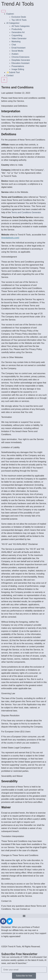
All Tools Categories (21, 26)
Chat (14, 45)
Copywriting (17, 35)
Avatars (15, 54)
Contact (10, 75)
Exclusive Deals (19, 17)
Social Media (17, 51)
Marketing (16, 42)
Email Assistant (18, 48)
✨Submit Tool (13, 72)
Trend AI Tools (17, 4)
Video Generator (19, 38)
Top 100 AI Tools (19, 20)
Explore (10, 14)
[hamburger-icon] (3, 11)
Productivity (17, 29)
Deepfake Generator (21, 60)
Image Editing (18, 69)
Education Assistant (20, 63)
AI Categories (13, 23)
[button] (24, 916)
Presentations (18, 66)
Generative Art (18, 32)
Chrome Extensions (20, 57)
